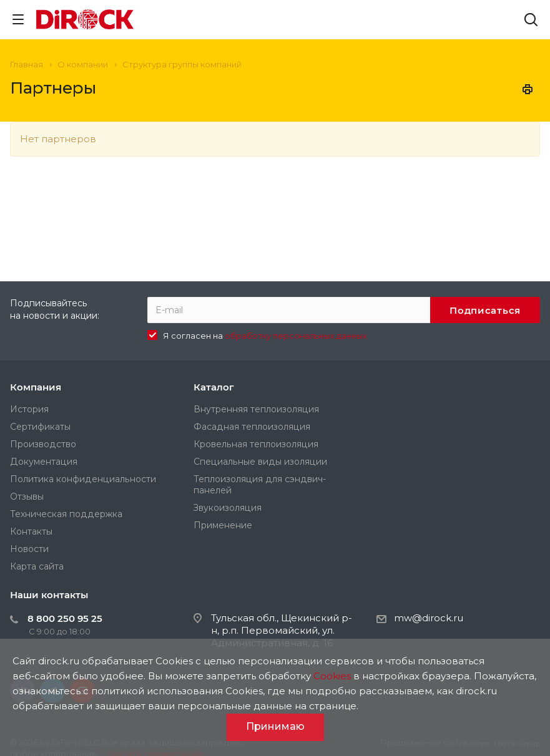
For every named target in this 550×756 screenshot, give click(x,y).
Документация (44, 462)
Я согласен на (265, 336)
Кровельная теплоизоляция (256, 444)
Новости (29, 549)
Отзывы (27, 497)
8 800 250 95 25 (65, 618)
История (29, 409)
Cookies (332, 676)
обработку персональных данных (296, 336)
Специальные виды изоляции (260, 462)
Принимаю (275, 726)
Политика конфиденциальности (83, 479)
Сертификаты (40, 427)
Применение (223, 525)
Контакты (31, 531)
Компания (36, 387)
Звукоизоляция (228, 508)
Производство (43, 444)
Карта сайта (37, 566)
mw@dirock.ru (429, 618)
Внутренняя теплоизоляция (256, 409)
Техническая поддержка (66, 514)
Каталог (214, 387)
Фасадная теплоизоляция (252, 427)
